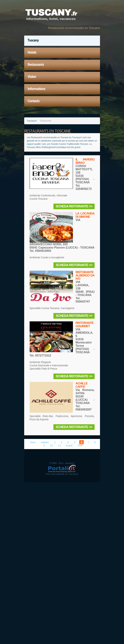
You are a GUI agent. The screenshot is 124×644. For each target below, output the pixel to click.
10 (51, 446)
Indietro (45, 442)
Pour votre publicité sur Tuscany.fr (62, 474)
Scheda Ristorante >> (74, 206)
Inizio (33, 442)
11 (59, 446)
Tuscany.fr (32, 121)
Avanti (69, 446)
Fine (80, 446)
